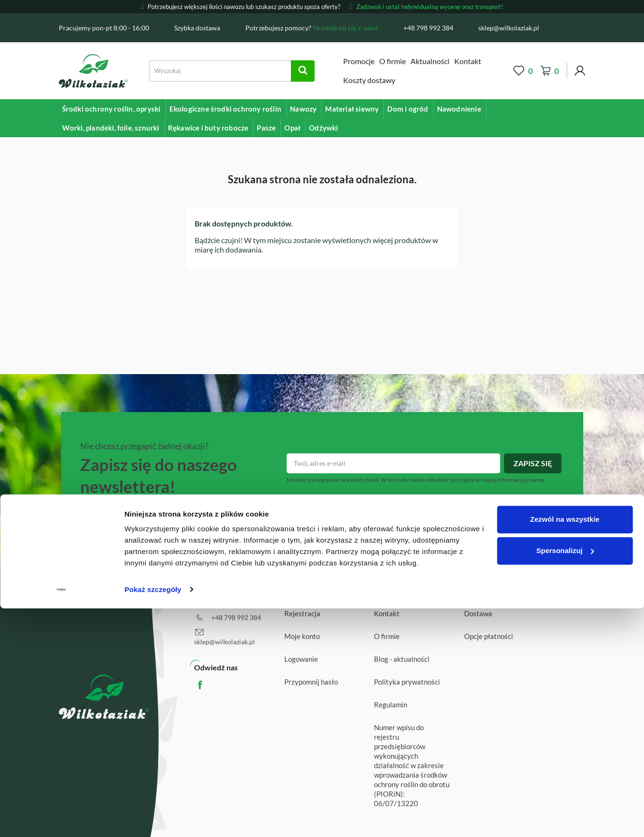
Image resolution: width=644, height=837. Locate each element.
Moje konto (302, 636)
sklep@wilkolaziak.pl (224, 642)
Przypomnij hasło (311, 682)
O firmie (392, 61)
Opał (292, 128)
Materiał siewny (352, 109)
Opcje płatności (489, 636)
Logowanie (301, 659)
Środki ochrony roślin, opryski (112, 109)
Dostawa (478, 613)
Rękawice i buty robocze (208, 128)
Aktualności (430, 61)
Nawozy (303, 109)
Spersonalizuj (565, 779)
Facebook (209, 685)
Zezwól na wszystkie (565, 748)
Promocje (359, 61)
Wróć (565, 592)
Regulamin (391, 705)
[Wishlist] (523, 71)
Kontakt (468, 61)
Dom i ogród (408, 109)
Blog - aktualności (402, 659)
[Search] (232, 71)
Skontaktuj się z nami (345, 28)
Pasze (266, 128)
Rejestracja (302, 613)
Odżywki (323, 128)
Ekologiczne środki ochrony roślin (226, 109)
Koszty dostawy (369, 80)
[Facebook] (575, 27)
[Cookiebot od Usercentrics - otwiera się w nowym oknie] (61, 818)
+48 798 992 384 (236, 617)
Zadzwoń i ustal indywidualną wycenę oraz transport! (426, 7)
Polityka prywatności (407, 682)
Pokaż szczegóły (153, 818)
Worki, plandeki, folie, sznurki (111, 128)
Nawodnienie (459, 109)
